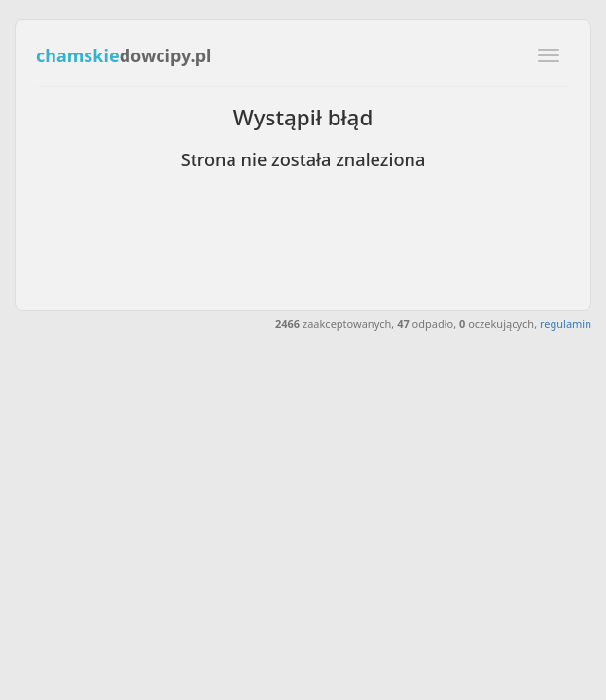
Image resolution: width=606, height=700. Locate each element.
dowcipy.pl (124, 55)
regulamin (566, 323)
